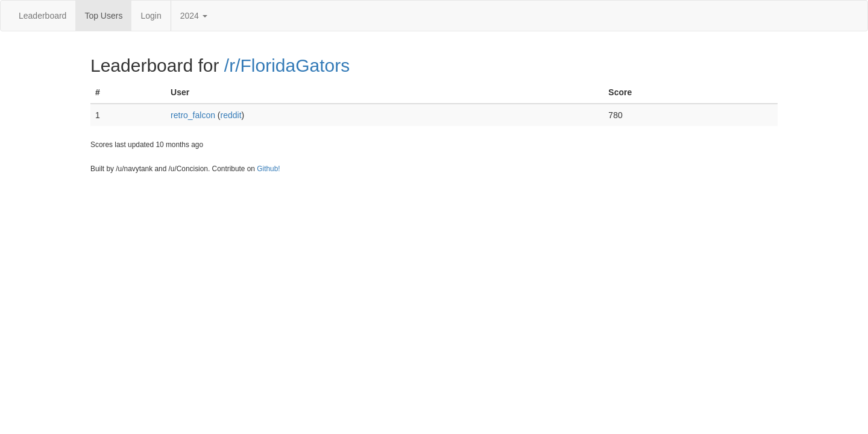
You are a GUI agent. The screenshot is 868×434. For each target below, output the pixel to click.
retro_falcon (193, 115)
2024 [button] (194, 16)
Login (151, 16)
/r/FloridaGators (287, 65)
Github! (268, 169)
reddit (231, 115)
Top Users (103, 16)
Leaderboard (42, 16)
